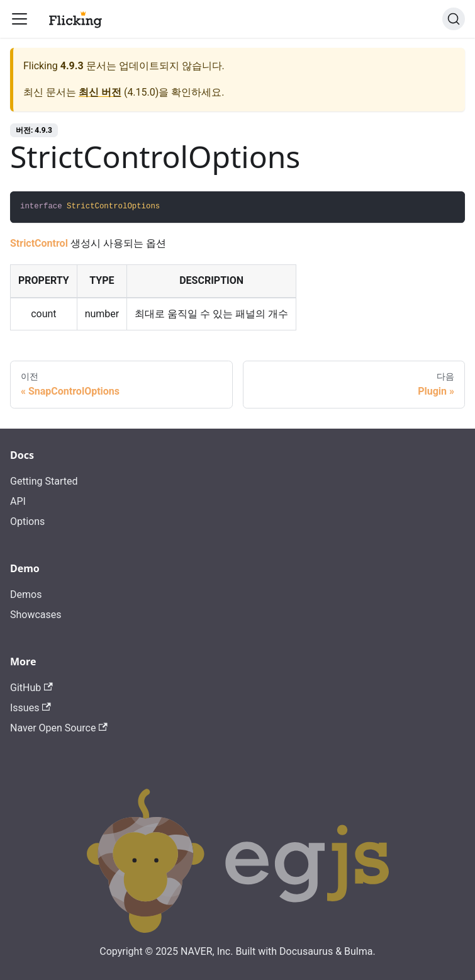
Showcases (36, 615)
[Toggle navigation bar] (20, 19)
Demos (26, 594)
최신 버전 (100, 92)
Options (27, 521)
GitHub (31, 688)
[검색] (454, 19)
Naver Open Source (59, 728)
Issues (31, 708)
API (18, 501)
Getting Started (44, 481)
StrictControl (39, 243)
